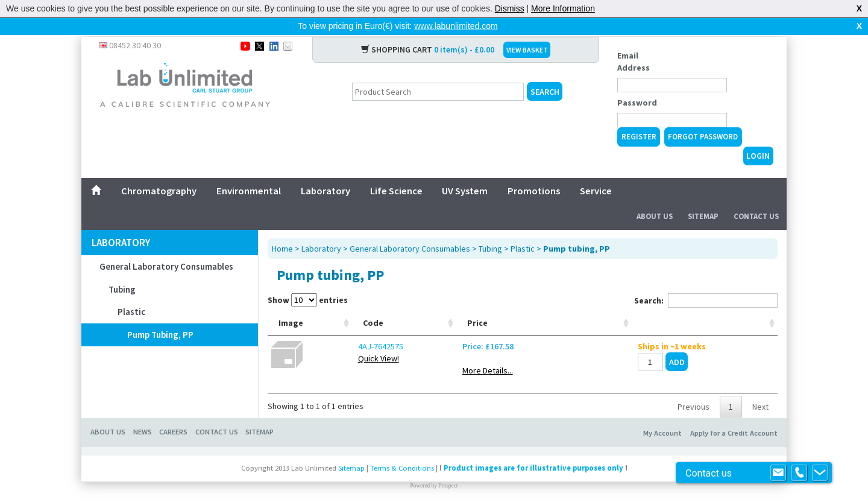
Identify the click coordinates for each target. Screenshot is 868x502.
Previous (693, 399)
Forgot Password (703, 117)
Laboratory (325, 171)
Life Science (396, 171)
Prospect (448, 478)
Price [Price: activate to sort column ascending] (622, 316)
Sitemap (703, 197)
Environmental (249, 171)
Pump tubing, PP (160, 315)
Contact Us (756, 197)
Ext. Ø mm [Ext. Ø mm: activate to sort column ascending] (437, 310)
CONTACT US (217, 424)
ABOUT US (108, 424)
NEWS (143, 424)
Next (760, 399)
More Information (563, 8)
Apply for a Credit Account (734, 426)
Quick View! (341, 351)
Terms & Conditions (402, 461)
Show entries (308, 281)
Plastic (131, 292)
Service (596, 171)
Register (639, 117)
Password (637, 83)
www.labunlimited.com (456, 26)
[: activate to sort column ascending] (737, 310)
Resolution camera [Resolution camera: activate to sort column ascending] (493, 310)
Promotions (534, 171)
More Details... (632, 363)
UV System (465, 171)
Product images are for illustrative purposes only (533, 461)
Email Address (634, 42)
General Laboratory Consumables (166, 247)
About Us (655, 197)
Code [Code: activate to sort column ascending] (335, 316)
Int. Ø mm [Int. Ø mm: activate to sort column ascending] (393, 310)
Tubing (122, 270)
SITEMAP (259, 424)
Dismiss (510, 8)
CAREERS (173, 424)
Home (282, 229)
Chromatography (159, 171)
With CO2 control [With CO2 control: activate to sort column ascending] (565, 310)
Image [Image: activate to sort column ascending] (291, 316)
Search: (706, 281)
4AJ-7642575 (343, 339)
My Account (662, 426)
